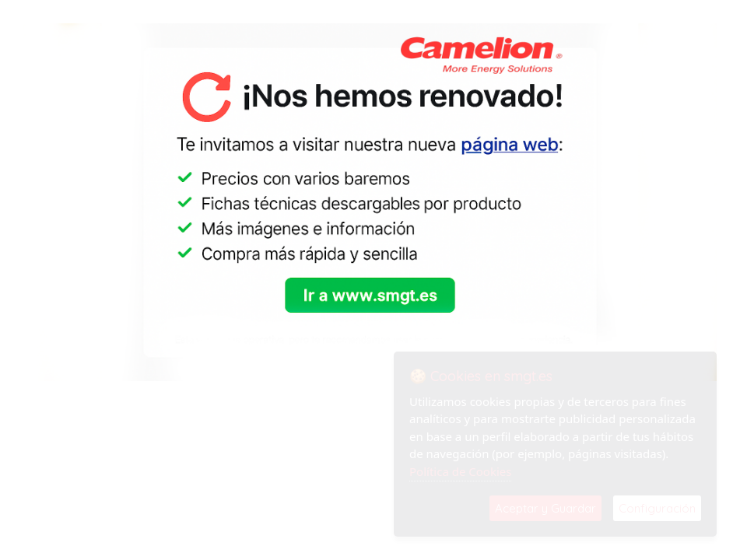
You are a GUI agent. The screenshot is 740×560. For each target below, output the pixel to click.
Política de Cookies (460, 471)
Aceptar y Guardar (545, 508)
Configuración (657, 508)
